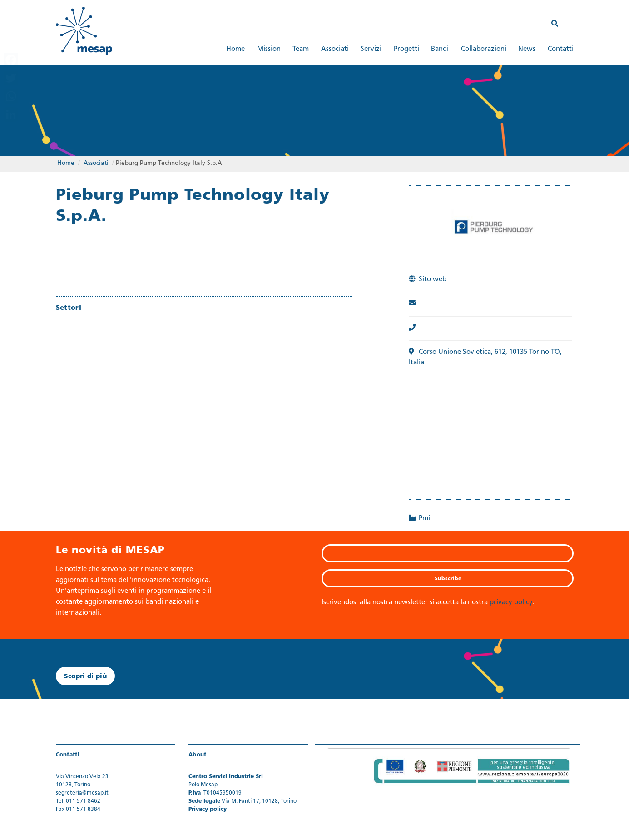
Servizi (371, 49)
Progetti (406, 49)
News (527, 49)
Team (301, 49)
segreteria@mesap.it (82, 793)
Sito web (429, 280)
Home (235, 49)
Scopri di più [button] (86, 677)
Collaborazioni (484, 49)
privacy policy (511, 603)
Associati (335, 49)
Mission (269, 49)
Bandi (440, 49)
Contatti (561, 49)
